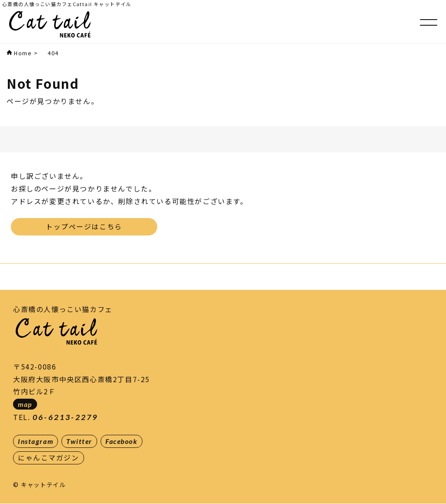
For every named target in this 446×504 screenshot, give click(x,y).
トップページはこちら (84, 226)
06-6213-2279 (65, 417)
